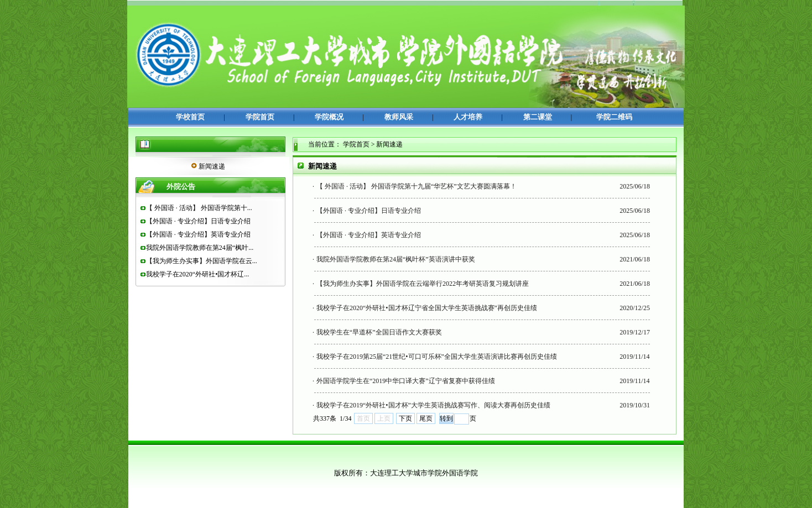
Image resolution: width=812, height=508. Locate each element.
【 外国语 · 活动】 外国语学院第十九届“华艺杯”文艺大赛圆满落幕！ (417, 186)
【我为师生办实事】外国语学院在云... (202, 261)
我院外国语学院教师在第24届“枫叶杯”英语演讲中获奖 (396, 259)
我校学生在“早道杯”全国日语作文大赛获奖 (379, 332)
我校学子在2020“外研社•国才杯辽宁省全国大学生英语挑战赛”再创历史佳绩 (427, 308)
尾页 (426, 418)
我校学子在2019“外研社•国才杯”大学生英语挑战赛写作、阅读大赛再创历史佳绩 (433, 405)
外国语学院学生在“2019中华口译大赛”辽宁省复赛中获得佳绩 (406, 381)
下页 (405, 418)
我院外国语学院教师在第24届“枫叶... (200, 248)
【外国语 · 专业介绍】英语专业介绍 (198, 234)
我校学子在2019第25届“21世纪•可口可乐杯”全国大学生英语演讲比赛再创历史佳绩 (437, 357)
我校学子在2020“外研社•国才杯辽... (198, 274)
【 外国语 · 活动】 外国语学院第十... (199, 208)
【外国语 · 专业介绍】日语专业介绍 (198, 221)
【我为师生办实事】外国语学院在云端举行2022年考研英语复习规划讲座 (423, 284)
